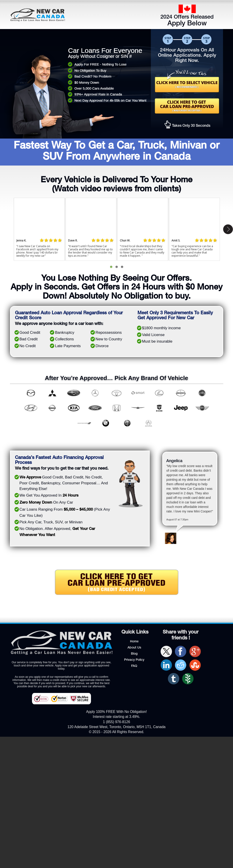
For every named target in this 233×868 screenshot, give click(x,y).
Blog (134, 654)
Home (134, 642)
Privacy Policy (134, 660)
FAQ (134, 666)
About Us (134, 648)
